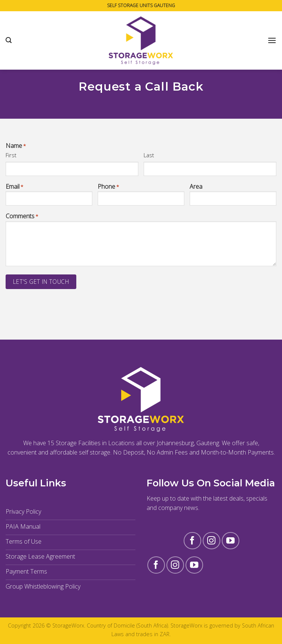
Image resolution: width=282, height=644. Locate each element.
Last (149, 155)
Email (14, 187)
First (11, 155)
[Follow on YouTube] (231, 541)
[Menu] (272, 40)
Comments (22, 216)
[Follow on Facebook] (192, 541)
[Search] (9, 40)
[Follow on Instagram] (211, 541)
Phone (108, 187)
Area (196, 186)
